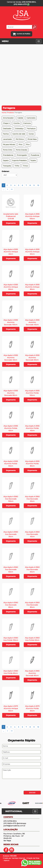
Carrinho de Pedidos (21, 34)
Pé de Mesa (32, 139)
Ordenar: (6, 171)
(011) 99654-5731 (22, 4)
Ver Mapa (7, 841)
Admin (7, 860)
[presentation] (17, 785)
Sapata (6, 160)
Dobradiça (19, 129)
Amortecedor (8, 118)
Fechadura (31, 129)
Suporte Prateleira (19, 160)
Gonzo (31, 134)
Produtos (10, 113)
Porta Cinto (8, 150)
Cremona (27, 123)
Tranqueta (7, 166)
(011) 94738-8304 (29, 2)
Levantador (8, 139)
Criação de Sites (33, 858)
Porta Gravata (21, 150)
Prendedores (8, 155)
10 (38, 185)
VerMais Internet (18, 858)
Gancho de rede (19, 134)
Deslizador (7, 129)
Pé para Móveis (9, 145)
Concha (16, 123)
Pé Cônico (20, 139)
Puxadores (35, 155)
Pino (21, 145)
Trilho (17, 166)
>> (12, 189)
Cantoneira (31, 118)
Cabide (20, 118)
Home (4, 113)
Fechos (6, 134)
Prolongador (22, 155)
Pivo (28, 145)
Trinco (25, 166)
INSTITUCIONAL (14, 811)
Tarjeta (33, 160)
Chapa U (6, 123)
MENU (5, 41)
